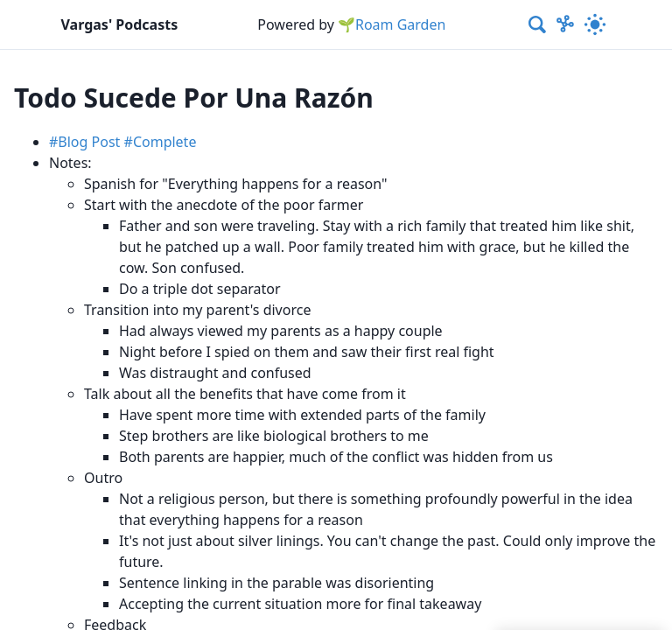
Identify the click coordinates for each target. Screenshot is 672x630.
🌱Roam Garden (392, 24)
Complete (165, 142)
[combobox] (538, 24)
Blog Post (89, 142)
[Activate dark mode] (596, 24)
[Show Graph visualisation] (565, 24)
